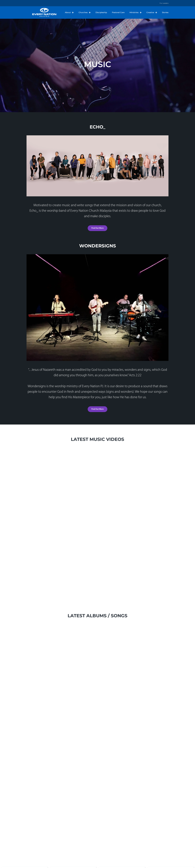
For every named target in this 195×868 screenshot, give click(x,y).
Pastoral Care (118, 12)
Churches (85, 13)
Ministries (135, 13)
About (69, 13)
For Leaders (164, 3)
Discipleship (101, 12)
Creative (152, 13)
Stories (165, 12)
